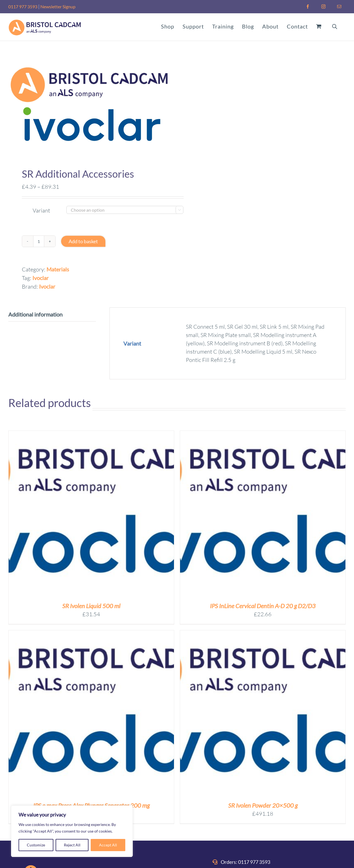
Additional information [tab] (35, 314)
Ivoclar (41, 278)
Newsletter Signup (58, 7)
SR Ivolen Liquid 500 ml (91, 606)
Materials (58, 269)
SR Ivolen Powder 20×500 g (263, 805)
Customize (36, 845)
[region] (72, 831)
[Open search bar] (335, 26)
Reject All (72, 845)
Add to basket (83, 241)
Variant (41, 210)
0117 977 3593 (23, 7)
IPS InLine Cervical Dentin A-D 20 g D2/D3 (263, 606)
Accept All (108, 845)
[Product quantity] (39, 241)
